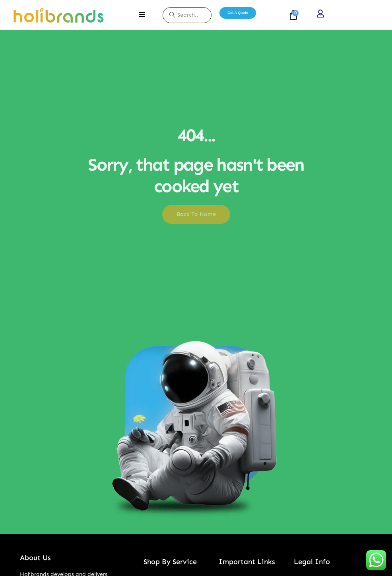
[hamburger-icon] (142, 15)
